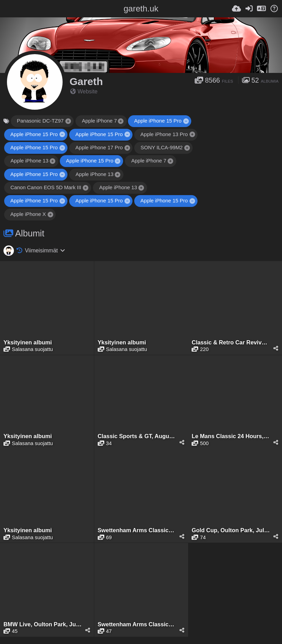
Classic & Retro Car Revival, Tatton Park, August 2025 (231, 342)
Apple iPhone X (28, 214)
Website (84, 91)
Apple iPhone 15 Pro (158, 121)
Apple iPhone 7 (99, 121)
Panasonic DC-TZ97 (40, 121)
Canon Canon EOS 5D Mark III (46, 187)
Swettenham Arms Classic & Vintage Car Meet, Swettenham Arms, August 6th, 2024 (137, 530)
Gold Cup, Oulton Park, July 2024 (231, 530)
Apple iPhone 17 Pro (99, 148)
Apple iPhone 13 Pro (164, 134)
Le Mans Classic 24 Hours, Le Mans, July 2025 (231, 436)
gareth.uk (141, 9)
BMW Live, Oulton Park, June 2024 (43, 624)
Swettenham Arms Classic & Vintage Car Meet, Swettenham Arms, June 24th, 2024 (137, 624)
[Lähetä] (236, 9)
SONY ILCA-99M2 (162, 148)
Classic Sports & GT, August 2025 (137, 436)
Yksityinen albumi (28, 342)
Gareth (86, 81)
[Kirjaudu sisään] (249, 9)
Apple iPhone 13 (29, 161)
